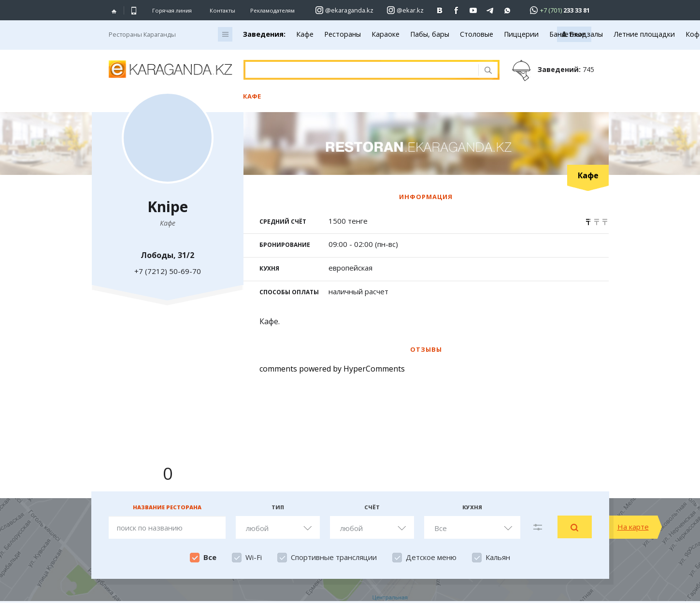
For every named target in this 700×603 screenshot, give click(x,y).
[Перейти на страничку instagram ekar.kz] (405, 10)
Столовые (477, 34)
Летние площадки (644, 34)
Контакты (222, 10)
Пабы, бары (430, 34)
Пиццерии (521, 34)
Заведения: (264, 34)
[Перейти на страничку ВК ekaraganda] (440, 10)
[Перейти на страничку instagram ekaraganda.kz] (344, 10)
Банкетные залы (576, 34)
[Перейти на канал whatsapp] (507, 10)
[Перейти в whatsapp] (557, 10)
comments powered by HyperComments (332, 369)
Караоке (386, 34)
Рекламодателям (272, 10)
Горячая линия (172, 11)
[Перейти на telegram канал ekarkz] (491, 10)
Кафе (305, 34)
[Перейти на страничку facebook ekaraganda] (457, 10)
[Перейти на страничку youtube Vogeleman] (474, 10)
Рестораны (343, 34)
